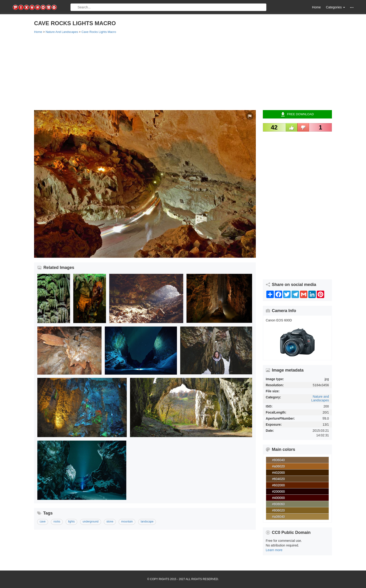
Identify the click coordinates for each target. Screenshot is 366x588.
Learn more (274, 550)
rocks (57, 522)
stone (110, 522)
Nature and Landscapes (320, 398)
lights (71, 522)
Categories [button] (335, 7)
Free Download (297, 114)
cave (43, 522)
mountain (127, 522)
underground (91, 522)
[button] (352, 7)
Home (316, 7)
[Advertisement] (174, 72)
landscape (147, 522)
